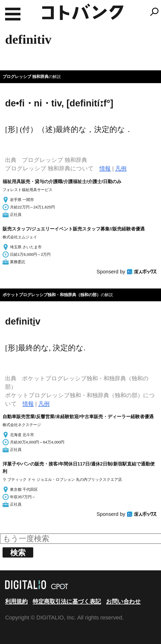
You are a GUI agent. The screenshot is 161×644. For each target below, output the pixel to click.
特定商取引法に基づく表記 (67, 601)
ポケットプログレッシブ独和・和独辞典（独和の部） (52, 295)
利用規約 (16, 601)
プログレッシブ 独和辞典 (26, 77)
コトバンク (83, 12)
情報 (105, 168)
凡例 (121, 168)
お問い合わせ (123, 601)
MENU (13, 14)
